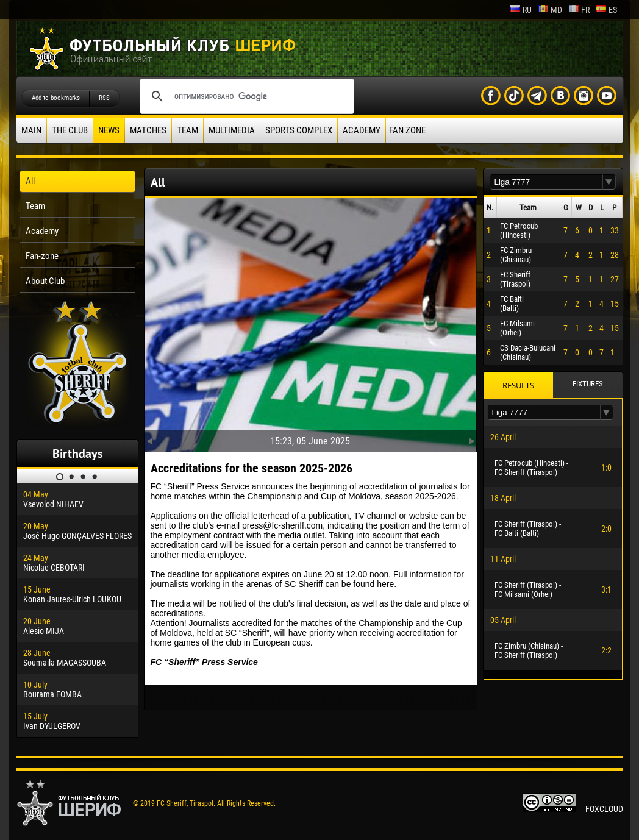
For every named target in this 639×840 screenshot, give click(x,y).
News (109, 130)
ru (521, 10)
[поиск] (245, 96)
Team (187, 130)
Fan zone (407, 130)
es (606, 10)
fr (579, 10)
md (550, 10)
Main (31, 130)
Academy (362, 130)
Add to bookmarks (56, 98)
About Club (45, 281)
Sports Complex (299, 130)
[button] (609, 182)
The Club (70, 130)
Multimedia (232, 130)
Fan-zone (42, 256)
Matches (148, 130)
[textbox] (546, 182)
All (30, 181)
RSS (104, 98)
